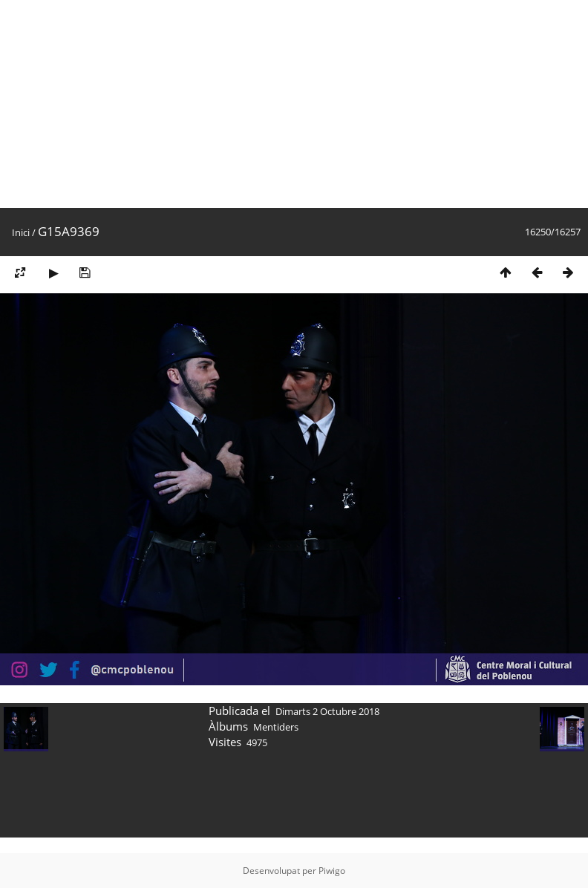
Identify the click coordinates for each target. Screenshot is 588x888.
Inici (21, 232)
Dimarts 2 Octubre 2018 (327, 711)
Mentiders (276, 727)
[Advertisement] (213, 104)
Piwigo (332, 871)
